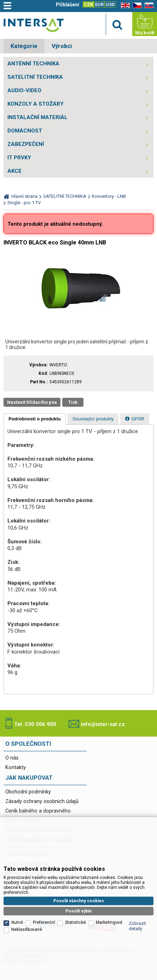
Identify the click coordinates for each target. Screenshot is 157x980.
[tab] (35, 419)
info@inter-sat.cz (103, 724)
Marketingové (109, 922)
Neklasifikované (27, 929)
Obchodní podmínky (28, 792)
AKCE (14, 171)
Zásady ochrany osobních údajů (42, 801)
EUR (99, 4)
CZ (136, 5)
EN (124, 5)
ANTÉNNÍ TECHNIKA (33, 64)
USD (110, 4)
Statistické (75, 922)
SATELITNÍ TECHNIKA (35, 77)
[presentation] (35, 419)
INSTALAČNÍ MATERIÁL (37, 117)
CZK (88, 4)
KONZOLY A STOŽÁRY (36, 104)
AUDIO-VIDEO (24, 90)
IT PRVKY (19, 158)
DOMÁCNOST (25, 131)
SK (148, 5)
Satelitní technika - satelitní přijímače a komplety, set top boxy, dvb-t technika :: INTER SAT (34, 25)
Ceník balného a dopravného (38, 811)
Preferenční (44, 922)
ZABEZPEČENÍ (26, 144)
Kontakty (16, 768)
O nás (12, 758)
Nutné (17, 922)
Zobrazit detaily (137, 926)
